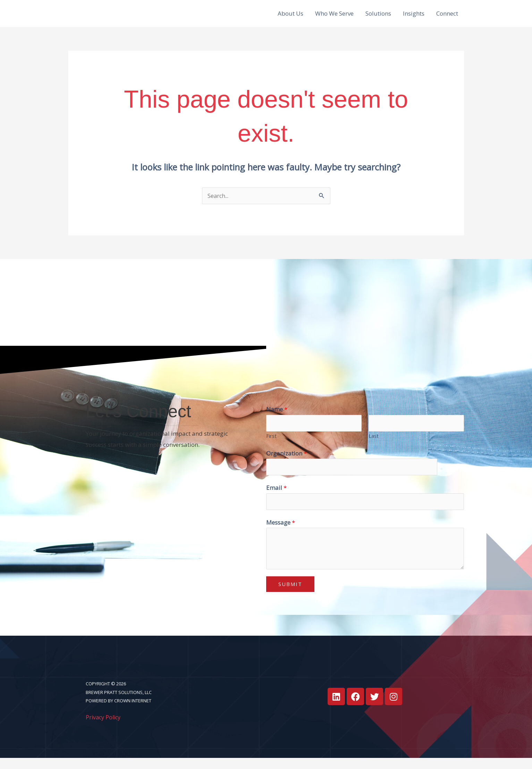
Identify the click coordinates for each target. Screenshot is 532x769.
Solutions (378, 18)
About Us (290, 18)
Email (276, 498)
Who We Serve (334, 18)
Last (374, 445)
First (271, 445)
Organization (286, 463)
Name (277, 418)
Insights (414, 18)
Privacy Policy (104, 728)
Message (281, 533)
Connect (447, 18)
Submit (290, 595)
